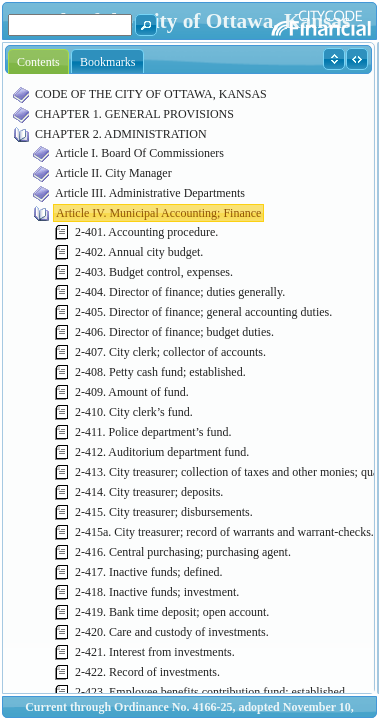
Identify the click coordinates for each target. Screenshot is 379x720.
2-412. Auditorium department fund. (162, 452)
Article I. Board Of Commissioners (139, 153)
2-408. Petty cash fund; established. (160, 372)
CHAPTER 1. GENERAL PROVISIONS (134, 114)
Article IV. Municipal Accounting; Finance (158, 213)
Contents (38, 62)
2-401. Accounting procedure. (146, 232)
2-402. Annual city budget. (139, 252)
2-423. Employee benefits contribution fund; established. (211, 692)
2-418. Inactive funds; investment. (157, 592)
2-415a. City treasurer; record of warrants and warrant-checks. (224, 532)
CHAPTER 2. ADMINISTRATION (121, 134)
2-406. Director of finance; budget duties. (174, 332)
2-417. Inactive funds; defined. (149, 572)
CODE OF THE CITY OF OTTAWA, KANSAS (151, 94)
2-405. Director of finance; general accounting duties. (203, 312)
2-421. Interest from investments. (155, 652)
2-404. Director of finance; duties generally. (180, 292)
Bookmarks (107, 62)
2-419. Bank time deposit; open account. (172, 612)
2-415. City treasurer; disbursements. (164, 512)
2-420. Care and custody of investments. (172, 632)
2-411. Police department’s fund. (153, 432)
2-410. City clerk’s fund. (134, 412)
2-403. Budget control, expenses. (154, 272)
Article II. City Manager (113, 173)
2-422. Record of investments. (147, 672)
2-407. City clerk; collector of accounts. (170, 352)
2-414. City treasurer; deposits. (149, 492)
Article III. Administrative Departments (150, 193)
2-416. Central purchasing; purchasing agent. (183, 552)
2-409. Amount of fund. (132, 392)
